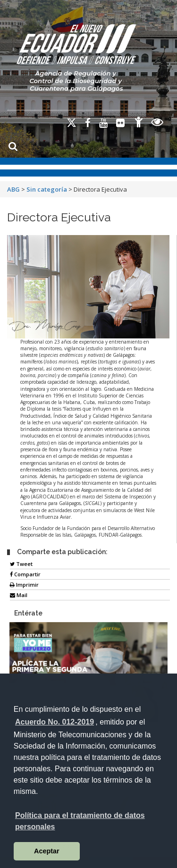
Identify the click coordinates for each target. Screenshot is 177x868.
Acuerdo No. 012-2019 (55, 722)
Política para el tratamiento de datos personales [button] (80, 821)
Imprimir (24, 585)
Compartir (25, 574)
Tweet (21, 564)
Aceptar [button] (47, 851)
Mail (19, 595)
